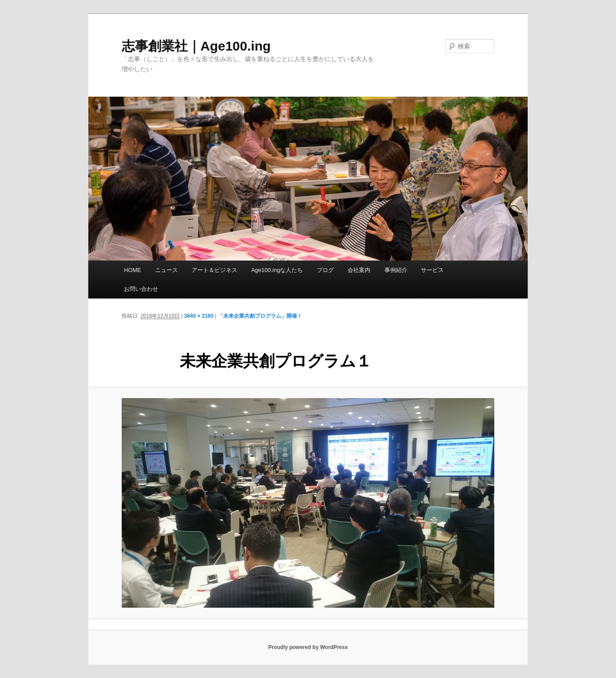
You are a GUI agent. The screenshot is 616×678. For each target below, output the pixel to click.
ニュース (167, 270)
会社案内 (359, 270)
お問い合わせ (141, 289)
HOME (132, 270)
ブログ (325, 270)
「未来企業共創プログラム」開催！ (260, 316)
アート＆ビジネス (214, 270)
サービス (432, 270)
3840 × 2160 (199, 316)
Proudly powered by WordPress (308, 647)
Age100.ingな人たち (277, 270)
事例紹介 (396, 270)
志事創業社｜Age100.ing (196, 46)
